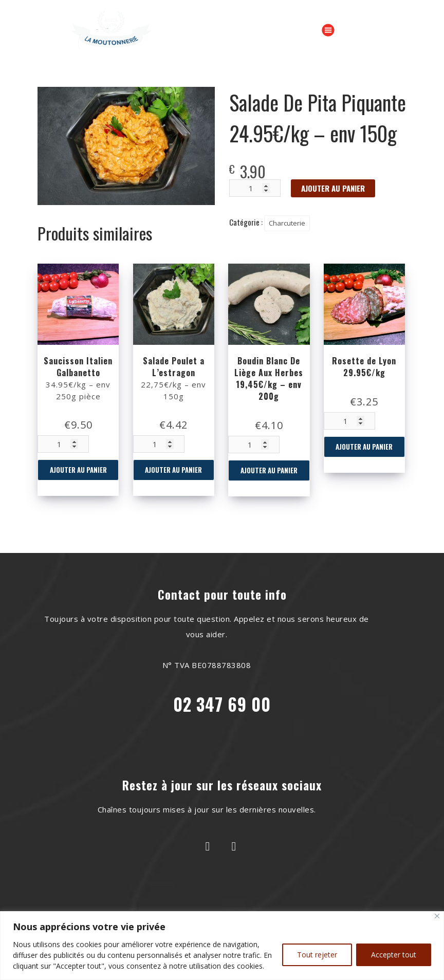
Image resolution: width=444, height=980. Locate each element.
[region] (222, 946)
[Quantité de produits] (63, 444)
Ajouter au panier (78, 470)
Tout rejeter (317, 955)
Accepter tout (394, 955)
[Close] (437, 916)
